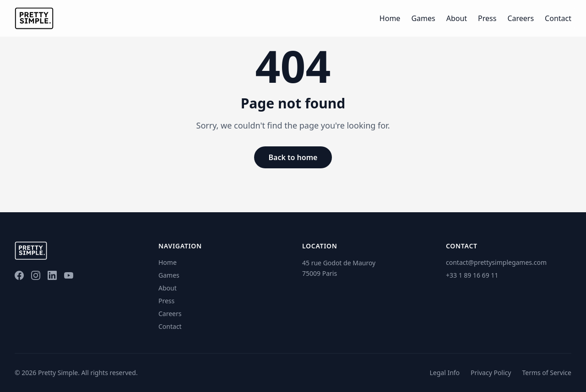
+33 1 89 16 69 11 (472, 275)
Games (423, 18)
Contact (558, 18)
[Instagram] (36, 275)
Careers (521, 18)
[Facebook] (19, 275)
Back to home (293, 157)
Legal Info (445, 373)
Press (487, 18)
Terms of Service (547, 373)
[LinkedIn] (52, 275)
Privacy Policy (491, 373)
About (457, 18)
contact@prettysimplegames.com (496, 262)
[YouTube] (69, 275)
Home (390, 18)
